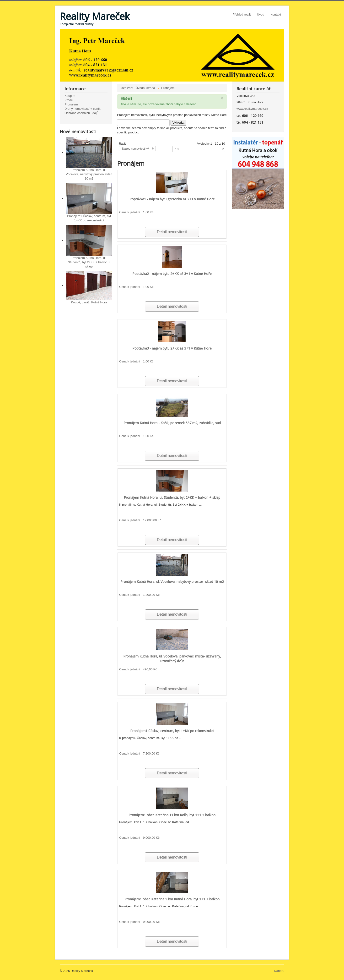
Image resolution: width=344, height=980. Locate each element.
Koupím (70, 96)
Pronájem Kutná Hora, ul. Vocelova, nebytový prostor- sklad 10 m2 (89, 174)
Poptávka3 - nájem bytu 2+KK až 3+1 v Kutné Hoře (172, 348)
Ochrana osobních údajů (81, 113)
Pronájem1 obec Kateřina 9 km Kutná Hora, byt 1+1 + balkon (172, 899)
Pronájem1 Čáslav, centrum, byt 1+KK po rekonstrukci (172, 731)
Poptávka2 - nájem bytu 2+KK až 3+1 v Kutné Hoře (172, 274)
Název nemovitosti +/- (136, 149)
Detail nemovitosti (172, 232)
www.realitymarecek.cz (252, 109)
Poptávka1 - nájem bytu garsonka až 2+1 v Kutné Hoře (172, 199)
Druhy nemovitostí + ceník (83, 109)
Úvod (261, 14)
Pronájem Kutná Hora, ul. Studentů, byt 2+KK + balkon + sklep (89, 262)
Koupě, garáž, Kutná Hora (89, 302)
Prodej (69, 100)
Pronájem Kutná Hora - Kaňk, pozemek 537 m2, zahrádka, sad (172, 423)
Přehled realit (242, 14)
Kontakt (276, 14)
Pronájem (71, 104)
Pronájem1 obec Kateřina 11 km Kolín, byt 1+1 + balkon (172, 815)
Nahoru (279, 971)
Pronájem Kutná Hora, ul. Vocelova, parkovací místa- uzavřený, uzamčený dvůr (172, 659)
